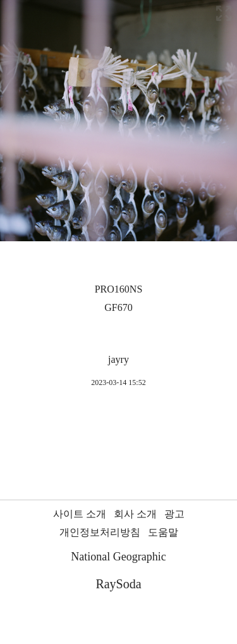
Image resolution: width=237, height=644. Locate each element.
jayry (118, 359)
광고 (174, 514)
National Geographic (118, 557)
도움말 (163, 532)
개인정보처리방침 (100, 532)
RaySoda (118, 584)
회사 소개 (135, 514)
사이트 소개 (80, 514)
